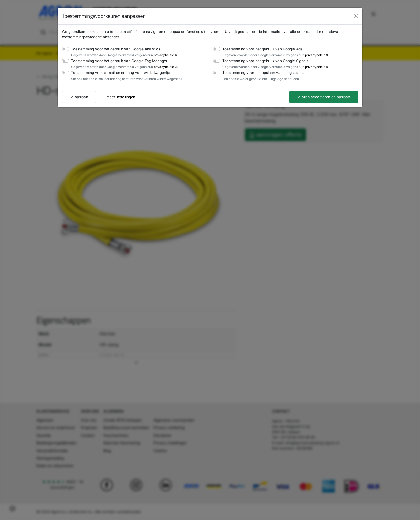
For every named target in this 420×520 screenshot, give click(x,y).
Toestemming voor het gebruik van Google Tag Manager (116, 61)
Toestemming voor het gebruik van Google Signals (263, 61)
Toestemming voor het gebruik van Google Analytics (113, 49)
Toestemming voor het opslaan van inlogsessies (261, 72)
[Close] (356, 16)
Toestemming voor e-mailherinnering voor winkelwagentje (117, 72)
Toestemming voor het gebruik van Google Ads (260, 49)
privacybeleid (159, 55)
